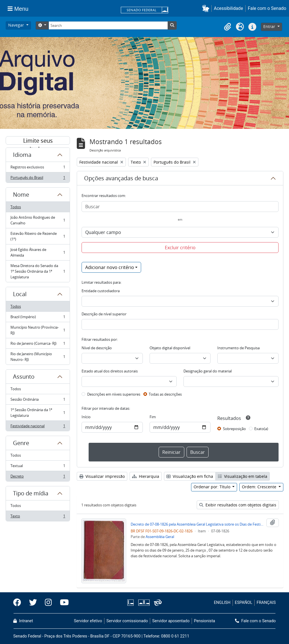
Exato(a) (261, 429)
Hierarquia (146, 476)
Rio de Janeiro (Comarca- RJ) (38, 345)
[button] (207, 8)
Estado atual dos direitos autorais (110, 371)
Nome (21, 195)
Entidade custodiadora (101, 291)
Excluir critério (180, 248)
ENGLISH (222, 603)
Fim (153, 417)
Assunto (24, 377)
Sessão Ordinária (38, 401)
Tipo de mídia (31, 493)
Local (20, 294)
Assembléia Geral (160, 537)
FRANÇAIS (266, 603)
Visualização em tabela (243, 476)
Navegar (17, 25)
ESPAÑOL (244, 603)
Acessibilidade (229, 8)
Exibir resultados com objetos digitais (238, 505)
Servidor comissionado (127, 621)
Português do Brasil (38, 179)
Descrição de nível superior (104, 314)
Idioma (22, 155)
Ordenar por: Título (213, 487)
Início (86, 417)
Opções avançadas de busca (121, 178)
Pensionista (204, 621)
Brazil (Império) (38, 318)
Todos (16, 207)
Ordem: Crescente (260, 487)
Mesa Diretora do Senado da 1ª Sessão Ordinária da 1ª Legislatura (38, 271)
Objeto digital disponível (170, 348)
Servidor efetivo (88, 621)
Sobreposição (234, 429)
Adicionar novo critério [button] (110, 267)
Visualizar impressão (102, 476)
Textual (38, 467)
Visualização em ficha (190, 476)
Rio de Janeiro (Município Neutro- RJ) (38, 357)
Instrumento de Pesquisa (238, 348)
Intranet (23, 621)
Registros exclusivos (38, 168)
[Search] (108, 25)
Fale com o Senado (267, 8)
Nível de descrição (97, 348)
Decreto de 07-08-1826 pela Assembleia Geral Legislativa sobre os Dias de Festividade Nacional (197, 524)
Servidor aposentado (171, 621)
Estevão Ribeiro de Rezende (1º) (38, 236)
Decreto (38, 477)
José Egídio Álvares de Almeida (38, 252)
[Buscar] (180, 207)
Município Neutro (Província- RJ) (38, 330)
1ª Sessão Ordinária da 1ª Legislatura (38, 413)
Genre (21, 443)
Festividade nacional (38, 427)
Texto (38, 517)
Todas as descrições (165, 394)
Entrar (270, 26)
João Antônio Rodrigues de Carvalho (38, 220)
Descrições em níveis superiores (114, 394)
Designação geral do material (208, 371)
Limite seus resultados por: (38, 141)
